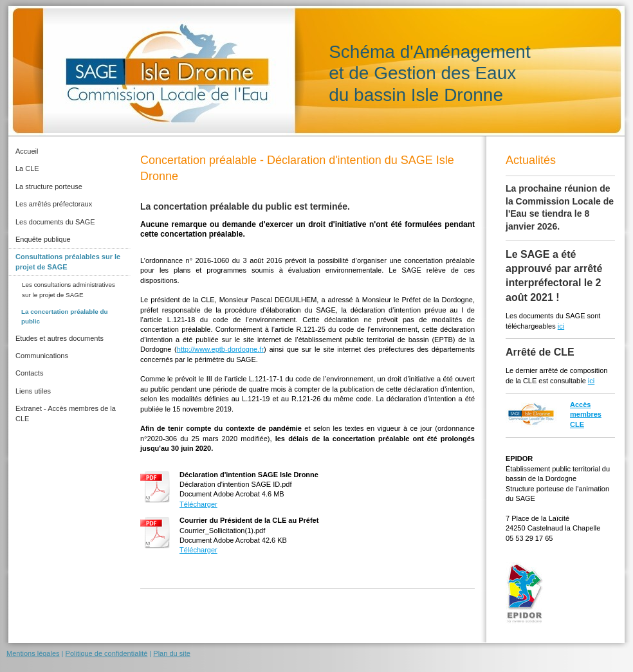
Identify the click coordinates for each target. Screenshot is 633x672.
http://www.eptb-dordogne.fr (220, 349)
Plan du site (171, 653)
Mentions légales (33, 653)
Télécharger (198, 504)
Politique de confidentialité (107, 653)
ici (561, 326)
